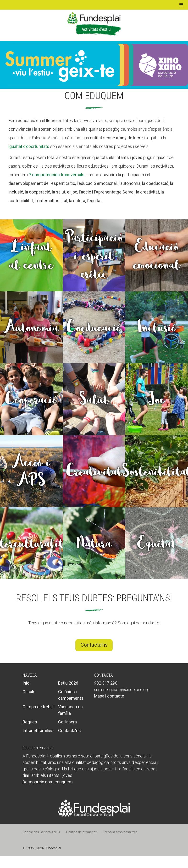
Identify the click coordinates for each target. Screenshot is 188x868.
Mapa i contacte (109, 696)
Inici (26, 683)
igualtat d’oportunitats (29, 146)
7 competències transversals (57, 175)
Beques (30, 722)
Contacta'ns (94, 645)
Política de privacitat (81, 832)
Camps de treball (39, 707)
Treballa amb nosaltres (120, 832)
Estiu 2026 (68, 683)
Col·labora (67, 722)
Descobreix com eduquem (48, 782)
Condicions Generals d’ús (41, 832)
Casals (29, 692)
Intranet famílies (38, 730)
